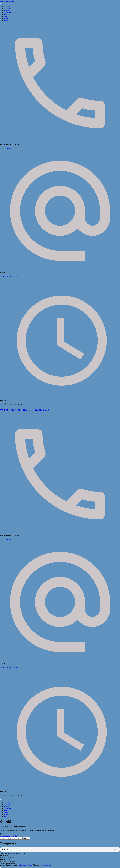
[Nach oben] (1, 868)
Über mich (7, 9)
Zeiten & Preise (9, 12)
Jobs (5, 14)
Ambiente (7, 11)
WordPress (47, 865)
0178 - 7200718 (5, 148)
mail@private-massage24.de (10, 276)
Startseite (7, 7)
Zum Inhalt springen (7, 1)
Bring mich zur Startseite (8, 836)
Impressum (7, 20)
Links (6, 16)
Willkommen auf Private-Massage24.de (24, 410)
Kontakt (6, 18)
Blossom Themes (26, 865)
